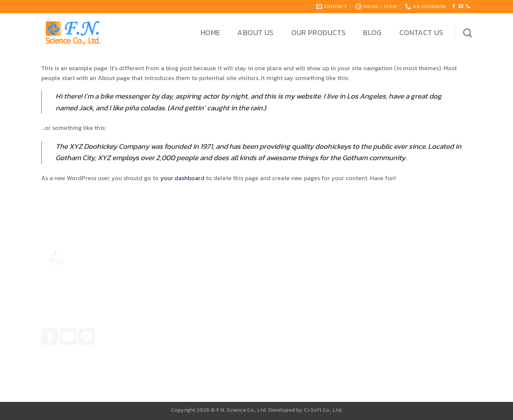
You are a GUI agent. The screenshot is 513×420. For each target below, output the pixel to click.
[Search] (467, 33)
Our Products (319, 33)
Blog (372, 33)
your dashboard (182, 178)
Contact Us (421, 33)
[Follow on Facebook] (454, 6)
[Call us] (468, 6)
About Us (255, 33)
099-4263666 (297, 310)
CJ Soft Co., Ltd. (323, 410)
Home (210, 33)
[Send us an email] (461, 6)
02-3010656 (295, 323)
